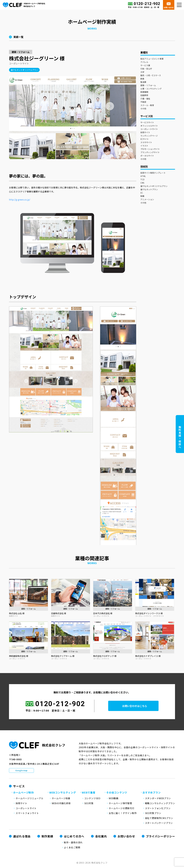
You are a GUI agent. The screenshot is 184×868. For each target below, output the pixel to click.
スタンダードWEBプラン (158, 799)
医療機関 (144, 93)
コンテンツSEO (92, 799)
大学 (142, 73)
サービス (19, 787)
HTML (143, 177)
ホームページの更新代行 (122, 809)
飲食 (142, 80)
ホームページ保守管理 (120, 804)
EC (142, 194)
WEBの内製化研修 (61, 804)
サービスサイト (147, 123)
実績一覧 (18, 38)
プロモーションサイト (150, 150)
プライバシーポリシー (160, 837)
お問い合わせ (169, 7)
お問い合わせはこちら (137, 707)
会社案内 (101, 837)
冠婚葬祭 (144, 96)
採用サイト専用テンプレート (153, 174)
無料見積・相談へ (180, 437)
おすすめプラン (152, 793)
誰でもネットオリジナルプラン (154, 187)
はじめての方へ (74, 837)
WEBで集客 (89, 793)
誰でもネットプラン (149, 190)
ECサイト (145, 140)
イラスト (144, 147)
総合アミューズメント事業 (152, 60)
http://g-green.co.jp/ (20, 200)
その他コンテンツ (117, 793)
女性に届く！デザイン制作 (123, 814)
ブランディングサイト (150, 153)
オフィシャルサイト (149, 127)
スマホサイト (146, 143)
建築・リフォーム (148, 86)
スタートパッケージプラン (159, 824)
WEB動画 (114, 799)
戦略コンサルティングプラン (160, 804)
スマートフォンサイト (27, 814)
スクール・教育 (147, 106)
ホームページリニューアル (30, 799)
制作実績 (47, 837)
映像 (142, 197)
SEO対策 (89, 804)
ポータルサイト (147, 157)
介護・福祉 (145, 100)
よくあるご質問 (72, 848)
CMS (142, 184)
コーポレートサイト (149, 130)
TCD (142, 180)
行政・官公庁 (146, 70)
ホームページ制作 (24, 793)
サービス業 (145, 66)
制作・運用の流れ (73, 843)
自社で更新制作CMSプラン (159, 819)
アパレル (144, 63)
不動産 (143, 103)
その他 (143, 110)
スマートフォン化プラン (158, 809)
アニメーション (147, 200)
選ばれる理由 (22, 837)
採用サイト (145, 133)
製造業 (143, 83)
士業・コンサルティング (151, 90)
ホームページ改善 (61, 799)
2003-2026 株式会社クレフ (93, 864)
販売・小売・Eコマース (151, 76)
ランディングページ (149, 137)
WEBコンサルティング (63, 793)
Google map (21, 771)
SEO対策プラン (153, 814)
